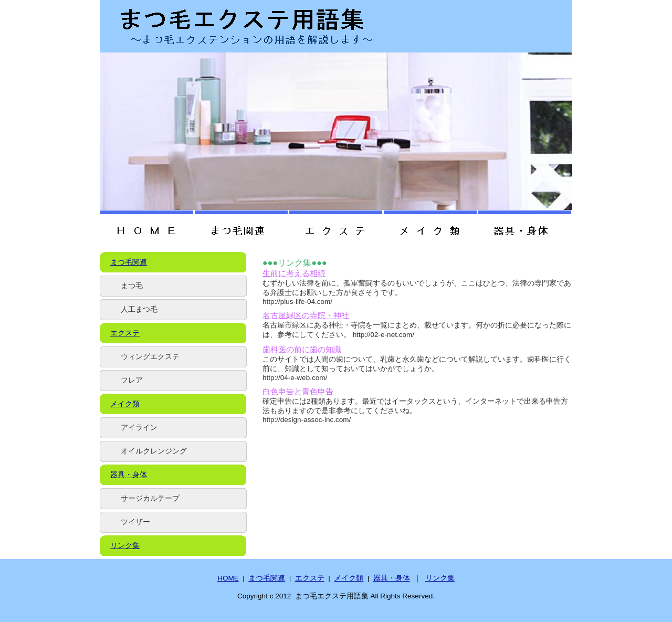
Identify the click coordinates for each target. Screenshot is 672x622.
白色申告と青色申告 (298, 392)
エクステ (125, 333)
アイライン (139, 428)
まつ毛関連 (129, 262)
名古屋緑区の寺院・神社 (306, 315)
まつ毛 (132, 286)
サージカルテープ (150, 498)
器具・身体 (129, 475)
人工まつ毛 (139, 309)
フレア (132, 380)
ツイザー (135, 522)
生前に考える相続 (294, 273)
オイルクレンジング (154, 451)
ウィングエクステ (150, 357)
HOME (228, 578)
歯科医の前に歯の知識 (302, 350)
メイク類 (125, 404)
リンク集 (125, 546)
